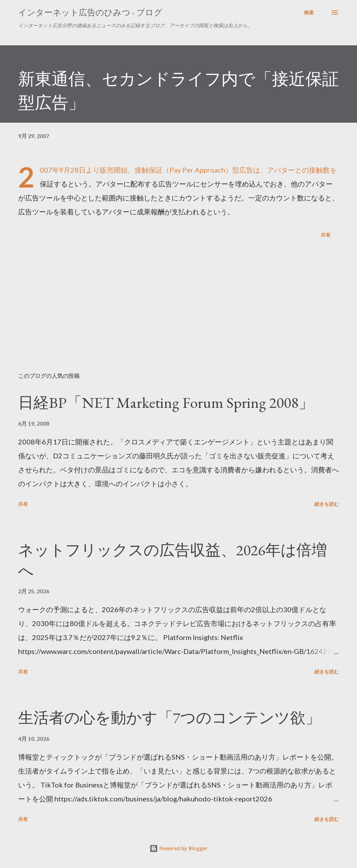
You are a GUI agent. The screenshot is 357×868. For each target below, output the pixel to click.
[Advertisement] (178, 312)
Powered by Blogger (178, 848)
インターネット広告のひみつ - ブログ (90, 12)
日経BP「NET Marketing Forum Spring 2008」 (166, 402)
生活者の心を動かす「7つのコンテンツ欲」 (169, 718)
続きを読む (327, 504)
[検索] (309, 13)
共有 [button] (326, 235)
